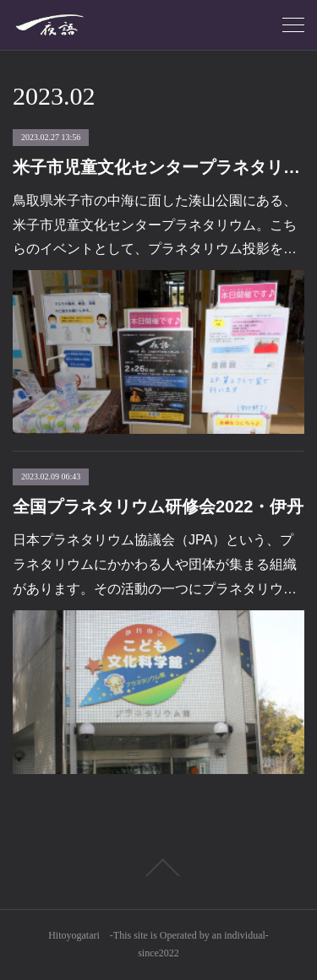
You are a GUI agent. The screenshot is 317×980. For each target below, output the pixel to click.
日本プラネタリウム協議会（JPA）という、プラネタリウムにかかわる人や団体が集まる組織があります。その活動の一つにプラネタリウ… (155, 564)
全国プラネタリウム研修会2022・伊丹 (158, 506)
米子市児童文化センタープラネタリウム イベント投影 (158, 167)
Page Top (158, 868)
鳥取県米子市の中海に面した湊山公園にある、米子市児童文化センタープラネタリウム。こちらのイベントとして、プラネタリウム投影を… (155, 225)
